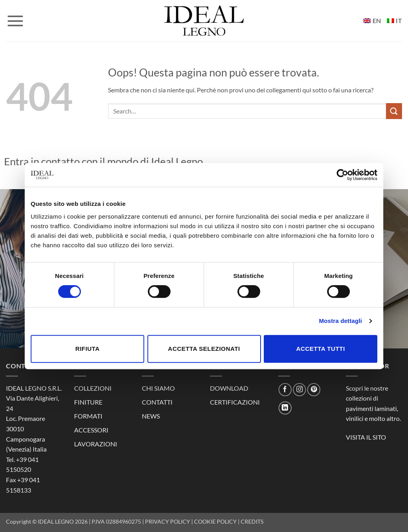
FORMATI (88, 416)
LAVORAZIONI (96, 444)
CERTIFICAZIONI (235, 402)
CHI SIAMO (158, 388)
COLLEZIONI (93, 388)
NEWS (151, 416)
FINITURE (88, 402)
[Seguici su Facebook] (285, 390)
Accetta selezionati (204, 349)
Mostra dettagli (340, 321)
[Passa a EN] (372, 21)
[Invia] (394, 111)
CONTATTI (157, 402)
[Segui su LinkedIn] (285, 408)
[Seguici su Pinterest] (314, 390)
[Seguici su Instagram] (299, 390)
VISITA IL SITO (366, 437)
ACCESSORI (91, 430)
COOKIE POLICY (215, 521)
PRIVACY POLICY (168, 521)
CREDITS (252, 521)
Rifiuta (87, 349)
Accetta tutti (321, 349)
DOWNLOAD (229, 388)
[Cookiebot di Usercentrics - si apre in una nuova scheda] (342, 175)
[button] (15, 21)
